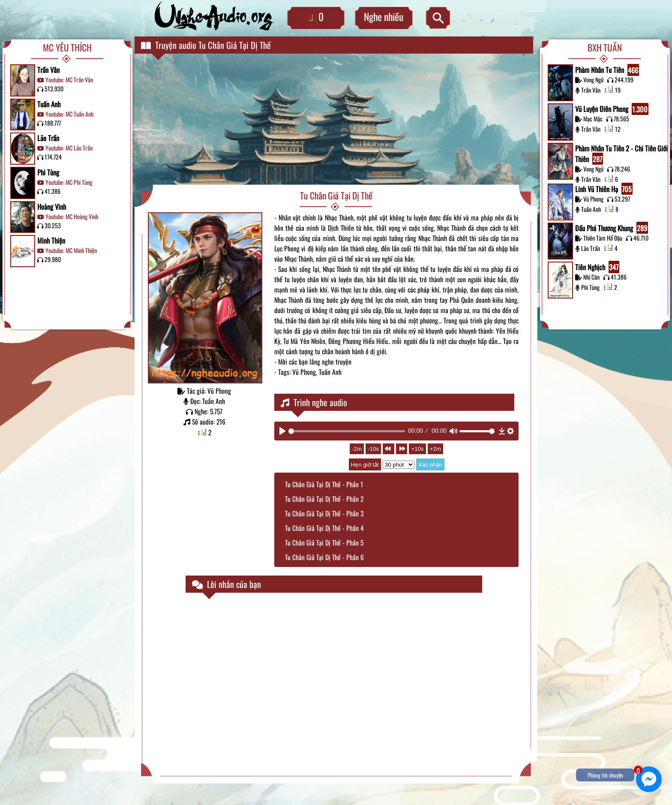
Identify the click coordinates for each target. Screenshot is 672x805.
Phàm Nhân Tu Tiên (607, 70)
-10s (373, 449)
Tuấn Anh (49, 104)
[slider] (347, 431)
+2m (435, 449)
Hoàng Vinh (52, 207)
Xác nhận (430, 465)
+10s (417, 449)
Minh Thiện (51, 240)
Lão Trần (48, 138)
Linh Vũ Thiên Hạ (604, 189)
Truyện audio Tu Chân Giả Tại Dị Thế (206, 45)
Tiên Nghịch (597, 267)
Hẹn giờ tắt (365, 465)
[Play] (282, 431)
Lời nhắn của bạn (226, 584)
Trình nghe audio (314, 402)
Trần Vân (48, 70)
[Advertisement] (336, 120)
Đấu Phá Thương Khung (612, 228)
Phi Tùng (48, 172)
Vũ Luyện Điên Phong (612, 109)
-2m (357, 449)
